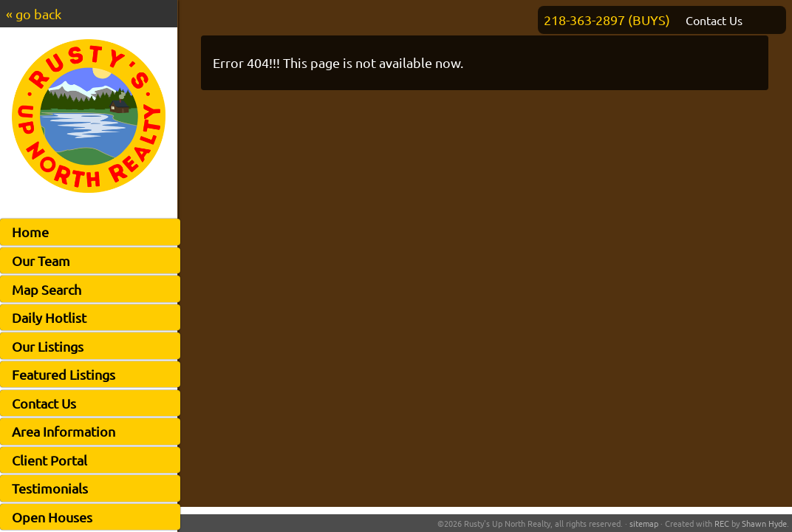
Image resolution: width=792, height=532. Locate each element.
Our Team (41, 260)
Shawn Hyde (764, 523)
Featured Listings (64, 374)
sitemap (644, 523)
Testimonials (50, 488)
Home (30, 232)
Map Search (47, 289)
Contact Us (44, 403)
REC (722, 523)
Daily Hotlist (49, 317)
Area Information (64, 431)
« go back (34, 14)
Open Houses (52, 517)
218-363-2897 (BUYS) (607, 20)
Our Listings (48, 346)
